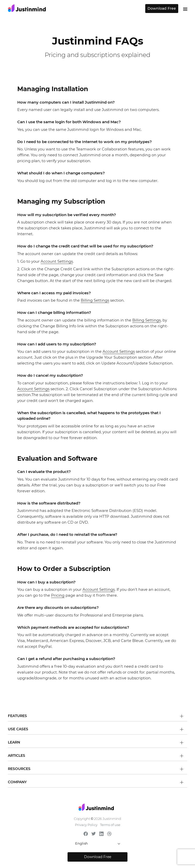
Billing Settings (95, 300)
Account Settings (57, 261)
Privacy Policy (86, 825)
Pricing (58, 595)
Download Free (162, 8)
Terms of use (110, 825)
